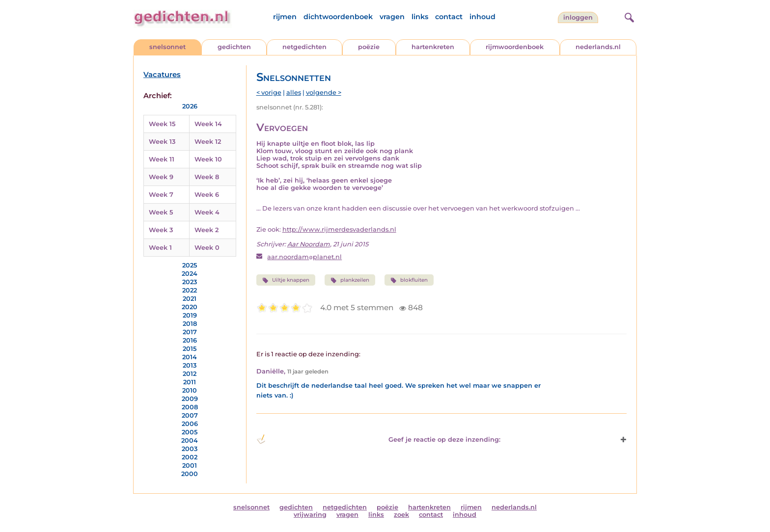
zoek (401, 515)
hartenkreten (433, 47)
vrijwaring (310, 515)
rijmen (285, 17)
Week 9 (161, 177)
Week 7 (161, 195)
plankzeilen (350, 280)
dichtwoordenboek (338, 17)
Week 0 (207, 248)
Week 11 (162, 159)
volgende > (324, 93)
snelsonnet (167, 47)
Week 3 (161, 230)
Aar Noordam (309, 244)
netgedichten (304, 47)
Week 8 (207, 177)
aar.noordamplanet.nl (304, 257)
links (420, 17)
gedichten (234, 47)
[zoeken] (628, 16)
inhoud (482, 17)
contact (449, 17)
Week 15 (162, 124)
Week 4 (207, 212)
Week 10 (208, 159)
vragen (392, 17)
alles (294, 93)
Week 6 (207, 195)
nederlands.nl (598, 47)
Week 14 (208, 124)
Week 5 (161, 212)
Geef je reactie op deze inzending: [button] (378, 439)
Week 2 (206, 230)
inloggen (578, 17)
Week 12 (208, 142)
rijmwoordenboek (515, 47)
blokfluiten (409, 280)
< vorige (269, 93)
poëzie (369, 47)
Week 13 (162, 142)
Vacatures (162, 75)
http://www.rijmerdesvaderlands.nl (339, 229)
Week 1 (160, 248)
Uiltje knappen (286, 280)
